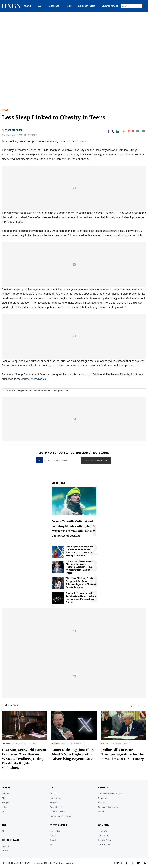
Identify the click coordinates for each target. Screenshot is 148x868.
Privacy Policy (105, 840)
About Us (102, 831)
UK (3, 812)
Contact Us (103, 836)
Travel (53, 840)
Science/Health (87, 6)
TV (51, 845)
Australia (6, 794)
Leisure (53, 836)
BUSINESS (103, 788)
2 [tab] (134, 706)
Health (5, 850)
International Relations (60, 816)
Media (101, 812)
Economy (102, 798)
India (4, 807)
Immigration (55, 798)
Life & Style (55, 831)
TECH (5, 825)
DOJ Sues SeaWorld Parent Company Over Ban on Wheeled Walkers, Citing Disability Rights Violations (24, 759)
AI (3, 831)
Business (54, 6)
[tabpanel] (74, 737)
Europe (5, 803)
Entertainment (110, 6)
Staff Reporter (14, 130)
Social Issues (56, 807)
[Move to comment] (144, 131)
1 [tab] (131, 706)
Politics (53, 794)
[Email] (138, 131)
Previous (138, 706)
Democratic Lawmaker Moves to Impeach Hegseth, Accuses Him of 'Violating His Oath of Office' (80, 567)
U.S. (40, 6)
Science (6, 846)
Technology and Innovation (111, 794)
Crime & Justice (57, 812)
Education (55, 803)
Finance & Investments (109, 807)
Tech (69, 6)
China (5, 798)
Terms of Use (104, 845)
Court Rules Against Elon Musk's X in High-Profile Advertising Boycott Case (73, 755)
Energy (101, 803)
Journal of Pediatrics (34, 379)
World (27, 6)
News (5, 110)
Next (144, 706)
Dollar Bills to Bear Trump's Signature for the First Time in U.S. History (123, 755)
